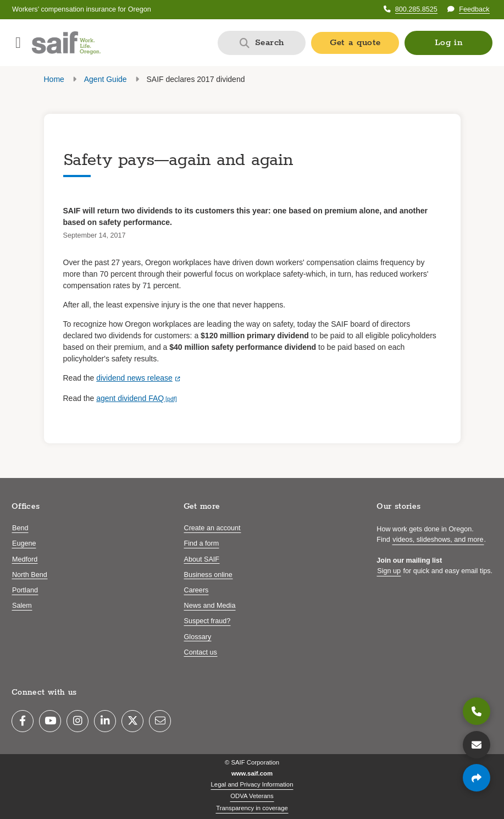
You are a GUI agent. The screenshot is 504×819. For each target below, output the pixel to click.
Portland (25, 590)
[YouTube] (50, 721)
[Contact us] (477, 745)
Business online (208, 575)
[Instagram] (77, 721)
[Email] (160, 721)
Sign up (389, 571)
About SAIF (202, 559)
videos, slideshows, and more (438, 540)
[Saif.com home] (66, 43)
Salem (22, 606)
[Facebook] (23, 721)
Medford (25, 559)
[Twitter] (132, 721)
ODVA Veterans (252, 796)
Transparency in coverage (252, 808)
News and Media (210, 606)
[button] (448, 43)
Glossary (198, 637)
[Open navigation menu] (18, 43)
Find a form (202, 543)
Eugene (24, 543)
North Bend (30, 575)
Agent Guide (106, 79)
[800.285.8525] (477, 711)
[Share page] (477, 778)
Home (54, 79)
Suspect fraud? (207, 621)
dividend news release (134, 378)
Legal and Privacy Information (252, 784)
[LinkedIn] (105, 721)
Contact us (201, 652)
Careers (196, 590)
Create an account (212, 528)
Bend (20, 528)
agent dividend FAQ (130, 398)
